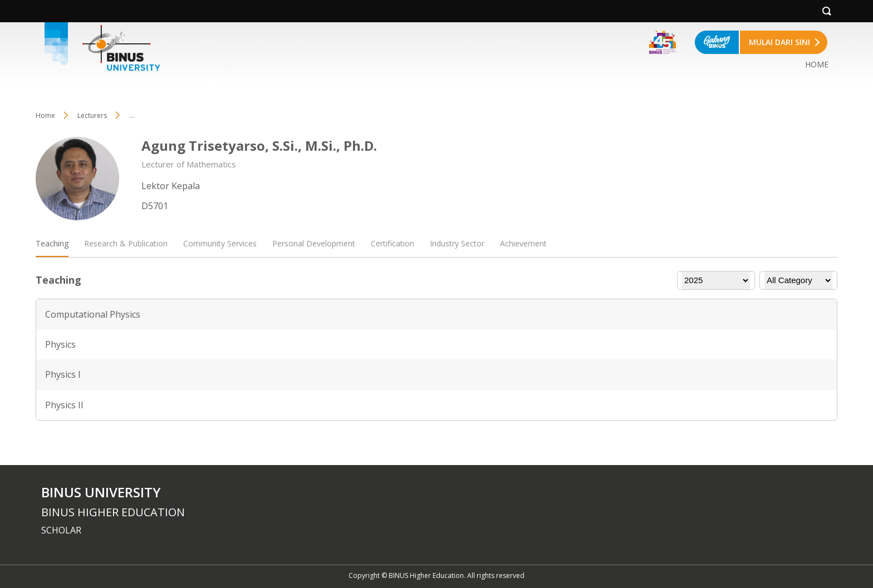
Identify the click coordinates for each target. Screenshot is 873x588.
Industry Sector (457, 243)
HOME (817, 64)
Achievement (523, 243)
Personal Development (314, 243)
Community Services (220, 243)
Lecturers (92, 115)
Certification (393, 243)
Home (45, 115)
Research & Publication (126, 243)
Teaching (52, 243)
